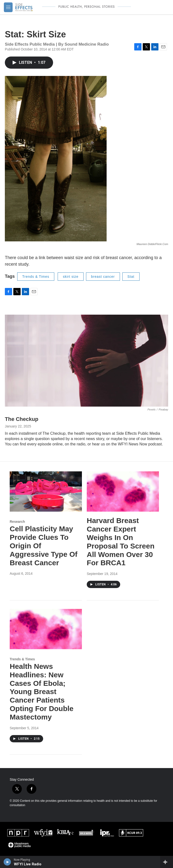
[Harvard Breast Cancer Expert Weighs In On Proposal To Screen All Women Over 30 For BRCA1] (123, 491)
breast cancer (103, 277)
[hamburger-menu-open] (8, 7)
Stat (131, 277)
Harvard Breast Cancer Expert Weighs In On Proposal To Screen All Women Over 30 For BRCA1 (121, 542)
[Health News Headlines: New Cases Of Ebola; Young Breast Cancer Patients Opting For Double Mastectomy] (46, 629)
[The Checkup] (86, 361)
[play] (7, 862)
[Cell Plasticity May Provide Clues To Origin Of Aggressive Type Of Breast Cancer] (46, 491)
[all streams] (167, 862)
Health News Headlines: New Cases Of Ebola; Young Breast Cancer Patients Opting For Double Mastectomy (42, 692)
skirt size (71, 277)
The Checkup (22, 419)
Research (17, 522)
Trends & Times (36, 277)
